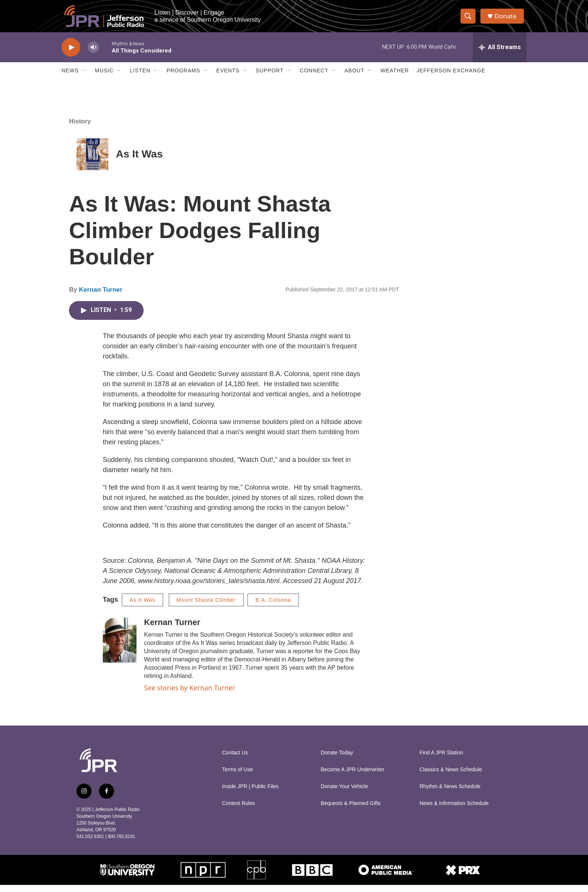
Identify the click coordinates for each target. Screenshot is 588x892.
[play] (71, 55)
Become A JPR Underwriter (352, 777)
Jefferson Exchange (451, 78)
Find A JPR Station (442, 760)
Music (104, 78)
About (355, 78)
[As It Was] (92, 161)
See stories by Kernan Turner (190, 695)
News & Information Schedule (454, 810)
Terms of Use (237, 777)
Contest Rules (238, 810)
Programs (183, 78)
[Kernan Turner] (120, 647)
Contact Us (235, 760)
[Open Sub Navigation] (84, 78)
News (70, 78)
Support (270, 78)
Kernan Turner (100, 297)
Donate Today (337, 760)
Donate (507, 20)
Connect (314, 78)
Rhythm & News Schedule (450, 794)
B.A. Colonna (273, 607)
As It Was (139, 161)
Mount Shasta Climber (206, 607)
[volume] (93, 55)
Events (228, 78)
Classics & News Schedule (451, 777)
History (80, 128)
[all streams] (500, 54)
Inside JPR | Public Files (250, 794)
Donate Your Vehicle (344, 794)
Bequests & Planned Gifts (351, 810)
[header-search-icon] (469, 20)
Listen (140, 78)
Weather (395, 78)
